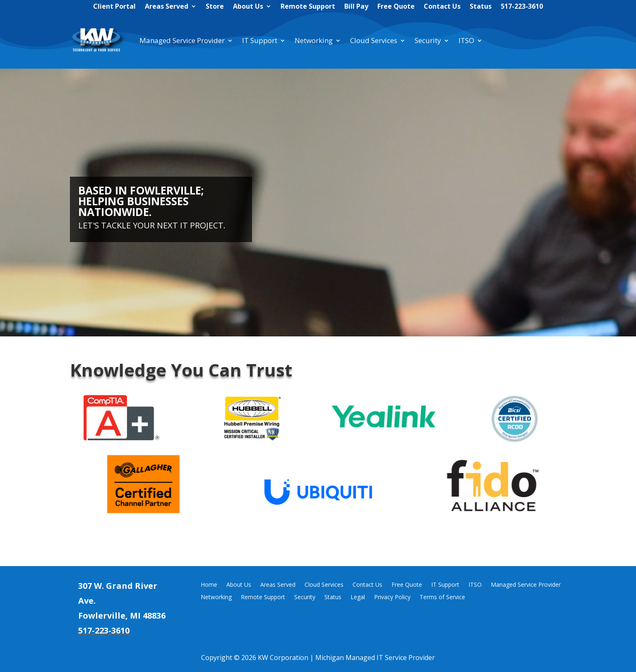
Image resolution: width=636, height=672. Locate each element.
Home (209, 585)
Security (428, 40)
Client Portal (114, 7)
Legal (358, 598)
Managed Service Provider (182, 40)
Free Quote (396, 7)
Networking (314, 40)
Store (215, 7)
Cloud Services (374, 40)
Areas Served (167, 7)
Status (481, 7)
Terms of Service (442, 598)
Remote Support (308, 7)
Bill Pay (356, 7)
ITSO (466, 40)
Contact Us (442, 7)
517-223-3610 (522, 7)
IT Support (260, 40)
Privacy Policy (392, 598)
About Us (248, 7)
